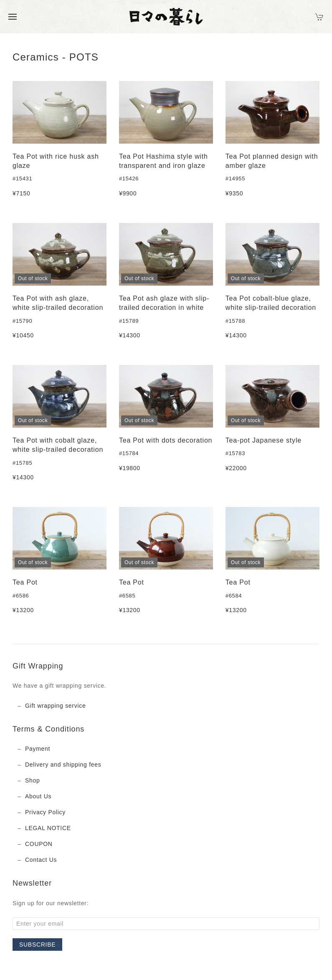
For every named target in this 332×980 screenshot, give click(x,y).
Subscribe (37, 945)
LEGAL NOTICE (48, 828)
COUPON (39, 844)
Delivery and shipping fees (63, 765)
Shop (33, 780)
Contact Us (41, 860)
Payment (38, 749)
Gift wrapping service (55, 706)
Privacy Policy (45, 812)
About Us (38, 796)
